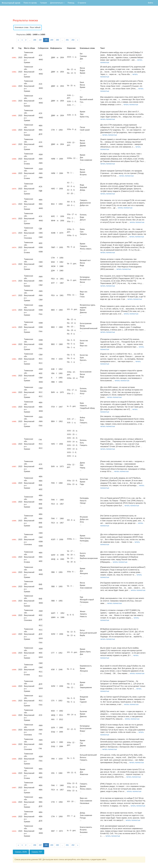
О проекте (82, 3)
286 (35, 40)
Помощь (71, 3)
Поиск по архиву (30, 3)
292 (73, 40)
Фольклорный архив (11, 3)
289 (52, 40)
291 (67, 40)
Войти (150, 3)
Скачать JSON (21, 852)
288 (46, 40)
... (30, 40)
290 (57, 40)
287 (40, 40)
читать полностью (131, 105)
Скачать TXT (37, 852)
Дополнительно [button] (57, 3)
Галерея (44, 3)
